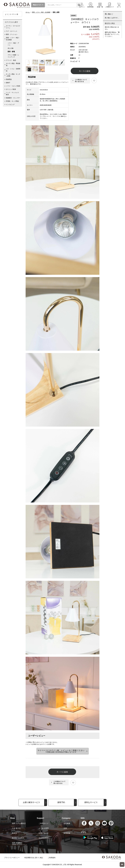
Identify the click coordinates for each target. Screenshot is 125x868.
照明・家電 (11, 52)
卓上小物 (10, 48)
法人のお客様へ (44, 838)
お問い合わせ (44, 833)
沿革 (65, 828)
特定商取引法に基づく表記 (34, 858)
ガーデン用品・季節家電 (13, 64)
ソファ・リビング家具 (13, 86)
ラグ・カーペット (12, 31)
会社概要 (67, 823)
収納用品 (9, 79)
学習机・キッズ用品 (12, 101)
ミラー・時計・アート (13, 44)
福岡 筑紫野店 (17, 843)
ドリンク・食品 (11, 60)
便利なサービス (91, 802)
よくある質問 (44, 828)
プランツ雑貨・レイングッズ (13, 56)
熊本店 (14, 833)
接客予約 (61, 802)
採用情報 (67, 833)
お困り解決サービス (31, 802)
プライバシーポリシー (12, 858)
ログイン (44, 744)
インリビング (10, 105)
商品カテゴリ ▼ (38, 5)
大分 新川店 (16, 828)
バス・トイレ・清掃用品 (13, 70)
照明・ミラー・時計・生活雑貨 (13, 39)
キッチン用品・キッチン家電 (13, 75)
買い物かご (109, 14)
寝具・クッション (12, 34)
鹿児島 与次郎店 (18, 838)
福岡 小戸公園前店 (19, 823)
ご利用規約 (52, 858)
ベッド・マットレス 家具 (13, 94)
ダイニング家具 (11, 89)
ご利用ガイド (44, 823)
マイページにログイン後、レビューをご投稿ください (61, 751)
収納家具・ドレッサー (13, 98)
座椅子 (8, 83)
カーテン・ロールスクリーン (13, 27)
